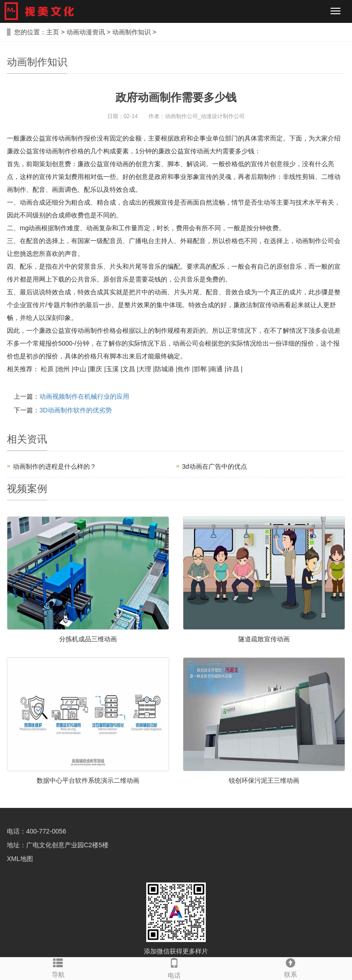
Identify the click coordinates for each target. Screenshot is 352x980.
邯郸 (200, 369)
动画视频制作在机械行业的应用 (84, 396)
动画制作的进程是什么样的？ (55, 466)
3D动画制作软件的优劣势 (76, 410)
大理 (145, 369)
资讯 (37, 439)
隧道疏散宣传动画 (264, 639)
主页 (53, 32)
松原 (47, 369)
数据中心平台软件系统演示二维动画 (88, 780)
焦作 (184, 369)
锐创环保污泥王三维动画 (264, 780)
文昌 (129, 369)
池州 (63, 369)
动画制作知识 (132, 32)
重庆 (96, 369)
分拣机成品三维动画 (88, 639)
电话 (174, 968)
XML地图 (20, 859)
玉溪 (112, 369)
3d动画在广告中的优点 (214, 466)
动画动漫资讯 (86, 32)
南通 (216, 369)
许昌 (233, 369)
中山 (80, 369)
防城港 (165, 369)
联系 (290, 968)
